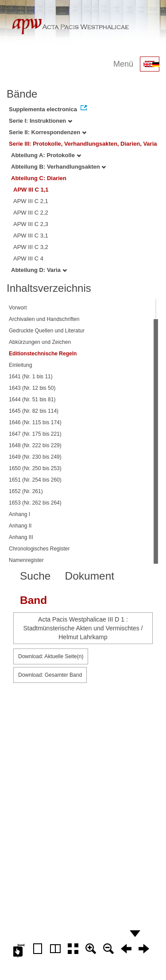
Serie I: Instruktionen (41, 121)
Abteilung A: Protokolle (46, 155)
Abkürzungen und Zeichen (40, 342)
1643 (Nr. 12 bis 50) (32, 388)
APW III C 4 (28, 258)
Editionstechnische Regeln (43, 354)
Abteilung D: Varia (39, 270)
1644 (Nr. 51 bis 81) (32, 400)
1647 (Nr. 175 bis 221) (35, 434)
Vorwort (18, 308)
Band (33, 600)
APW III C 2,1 (31, 201)
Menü (123, 64)
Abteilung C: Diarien (39, 178)
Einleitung (21, 365)
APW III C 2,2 (31, 213)
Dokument (89, 576)
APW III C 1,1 (31, 190)
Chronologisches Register (39, 549)
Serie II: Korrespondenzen (48, 132)
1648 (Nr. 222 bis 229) (35, 445)
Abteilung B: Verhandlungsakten (58, 167)
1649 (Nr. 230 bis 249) (35, 457)
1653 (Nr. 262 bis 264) (35, 503)
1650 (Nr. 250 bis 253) (35, 468)
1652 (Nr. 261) (26, 491)
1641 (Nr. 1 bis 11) (31, 377)
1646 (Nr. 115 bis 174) (35, 422)
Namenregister (26, 560)
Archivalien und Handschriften (44, 319)
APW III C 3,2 (31, 247)
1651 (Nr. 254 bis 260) (35, 480)
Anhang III (21, 537)
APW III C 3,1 (31, 236)
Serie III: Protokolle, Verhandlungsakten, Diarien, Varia (83, 144)
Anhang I (19, 514)
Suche (35, 576)
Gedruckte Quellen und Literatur (47, 331)
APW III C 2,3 (31, 224)
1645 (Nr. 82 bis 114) (34, 411)
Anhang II (20, 526)
